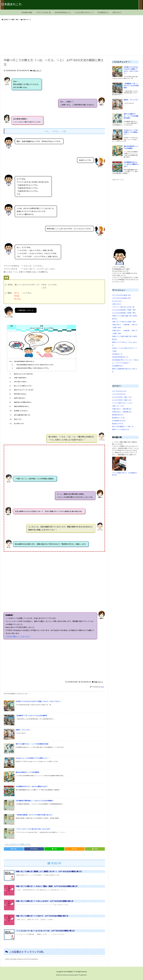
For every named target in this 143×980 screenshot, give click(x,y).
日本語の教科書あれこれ (120, 357)
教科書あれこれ (118, 418)
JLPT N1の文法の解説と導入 (122, 295)
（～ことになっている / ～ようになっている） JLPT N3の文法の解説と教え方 (45, 931)
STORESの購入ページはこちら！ (108, 636)
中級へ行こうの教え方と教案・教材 (124, 322)
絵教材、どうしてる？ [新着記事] (23, 730)
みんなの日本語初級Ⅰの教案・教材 (124, 310)
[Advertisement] (64, 38)
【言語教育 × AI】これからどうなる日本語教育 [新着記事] (31, 716)
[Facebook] (34, 849)
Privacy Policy (117, 301)
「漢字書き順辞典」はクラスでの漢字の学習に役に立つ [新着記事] (34, 815)
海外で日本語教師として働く (123, 426)
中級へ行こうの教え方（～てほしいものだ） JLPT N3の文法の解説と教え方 (45, 901)
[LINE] (54, 849)
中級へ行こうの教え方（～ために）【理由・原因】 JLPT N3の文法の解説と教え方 (47, 886)
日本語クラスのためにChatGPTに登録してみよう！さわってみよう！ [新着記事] (39, 701)
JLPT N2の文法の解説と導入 (122, 298)
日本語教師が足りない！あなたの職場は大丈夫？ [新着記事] (32, 786)
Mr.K (102, 687)
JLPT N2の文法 (119, 394)
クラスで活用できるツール (122, 403)
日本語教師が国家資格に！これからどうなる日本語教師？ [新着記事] (35, 801)
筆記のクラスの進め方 (121, 429)
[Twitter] (14, 849)
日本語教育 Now (118, 366)
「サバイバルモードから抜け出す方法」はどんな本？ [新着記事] (33, 829)
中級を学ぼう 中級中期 (122, 409)
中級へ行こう (27, 19)
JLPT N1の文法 (119, 391)
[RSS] (75, 849)
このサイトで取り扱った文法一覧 (123, 307)
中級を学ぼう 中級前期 (122, 412)
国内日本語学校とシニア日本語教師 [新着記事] (27, 772)
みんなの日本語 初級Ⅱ (122, 400)
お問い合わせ (117, 304)
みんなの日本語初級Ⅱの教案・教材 (124, 313)
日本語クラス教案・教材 (11, 19)
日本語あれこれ (117, 354)
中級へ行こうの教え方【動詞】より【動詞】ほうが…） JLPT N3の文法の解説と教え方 (49, 871)
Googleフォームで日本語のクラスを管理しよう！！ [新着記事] (33, 758)
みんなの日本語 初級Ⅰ (122, 397)
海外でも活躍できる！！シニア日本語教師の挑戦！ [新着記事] (33, 744)
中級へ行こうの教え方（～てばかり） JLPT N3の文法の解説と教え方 (42, 916)
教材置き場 (118, 415)
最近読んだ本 (118, 424)
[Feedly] (95, 849)
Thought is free (82, 975)
